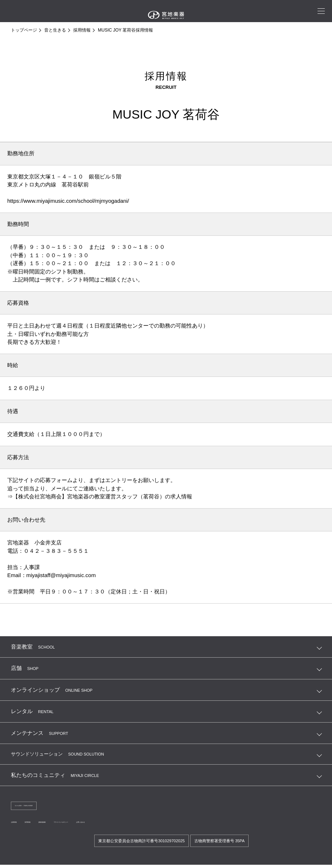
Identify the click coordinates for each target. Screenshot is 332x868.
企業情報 (20, 824)
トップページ (24, 30)
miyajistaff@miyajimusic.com (61, 575)
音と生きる (55, 30)
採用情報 (82, 30)
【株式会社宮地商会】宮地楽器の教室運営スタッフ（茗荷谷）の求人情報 (102, 496)
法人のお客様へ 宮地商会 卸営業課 (47, 807)
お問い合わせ (156, 824)
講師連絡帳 (72, 824)
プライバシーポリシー (113, 824)
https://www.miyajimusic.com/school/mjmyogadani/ (68, 201)
